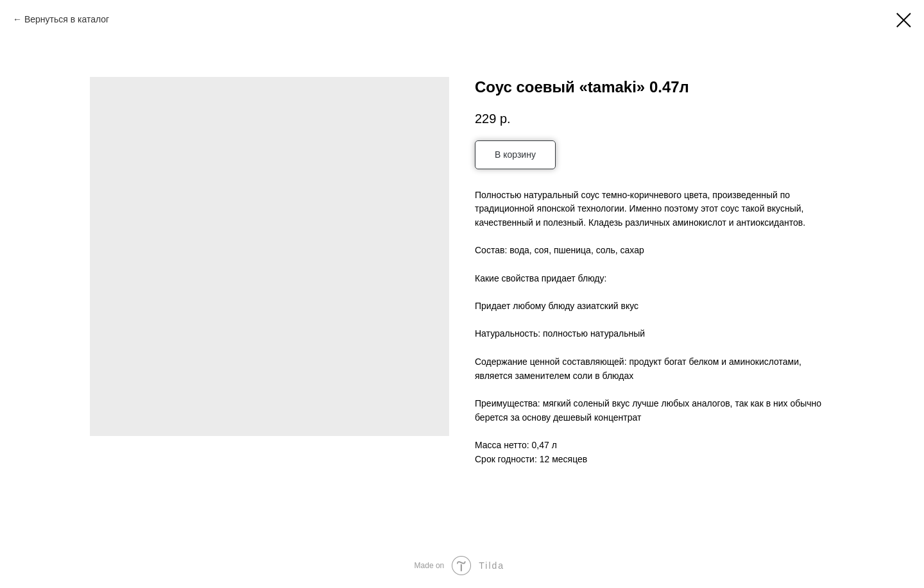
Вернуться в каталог (67, 19)
